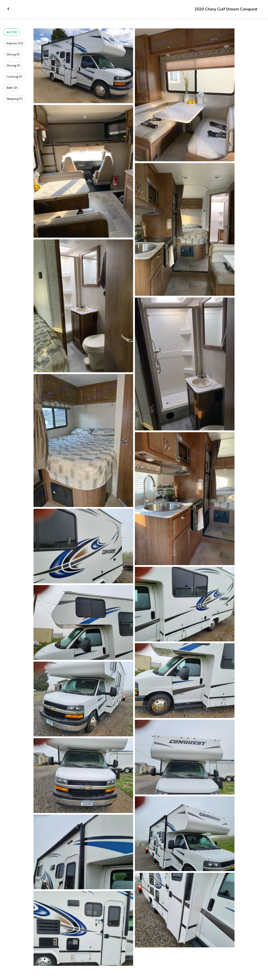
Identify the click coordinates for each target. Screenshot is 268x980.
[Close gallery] (9, 9)
